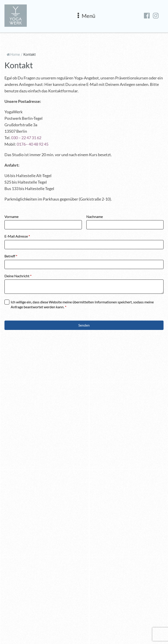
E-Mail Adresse (17, 236)
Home (13, 55)
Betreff (11, 256)
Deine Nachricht (18, 276)
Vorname (11, 216)
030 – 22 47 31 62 (26, 138)
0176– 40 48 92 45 (33, 144)
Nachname (95, 216)
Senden (84, 325)
